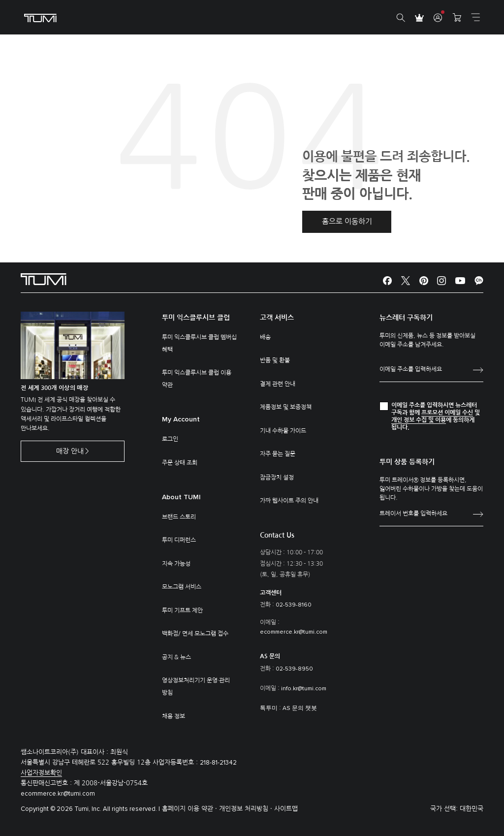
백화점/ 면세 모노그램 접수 (195, 634)
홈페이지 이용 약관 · (190, 809)
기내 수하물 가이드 (283, 431)
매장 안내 (70, 451)
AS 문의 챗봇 (300, 708)
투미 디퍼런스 (179, 540)
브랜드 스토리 (179, 517)
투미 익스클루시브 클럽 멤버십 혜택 (199, 343)
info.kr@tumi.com (304, 689)
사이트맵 (286, 809)
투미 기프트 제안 (182, 611)
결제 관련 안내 (278, 384)
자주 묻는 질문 (278, 454)
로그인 (170, 439)
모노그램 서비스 (182, 587)
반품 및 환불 (275, 360)
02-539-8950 (294, 669)
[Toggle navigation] (475, 17)
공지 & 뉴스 (176, 657)
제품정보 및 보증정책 (286, 407)
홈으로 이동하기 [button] (347, 221)
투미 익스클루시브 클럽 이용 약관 (197, 379)
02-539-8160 (294, 605)
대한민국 (472, 809)
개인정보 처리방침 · (247, 809)
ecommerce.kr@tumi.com (294, 632)
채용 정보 (173, 716)
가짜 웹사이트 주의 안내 (289, 501)
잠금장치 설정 (277, 478)
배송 (265, 337)
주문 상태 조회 (180, 463)
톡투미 (269, 708)
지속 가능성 (176, 564)
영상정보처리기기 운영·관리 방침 (196, 687)
